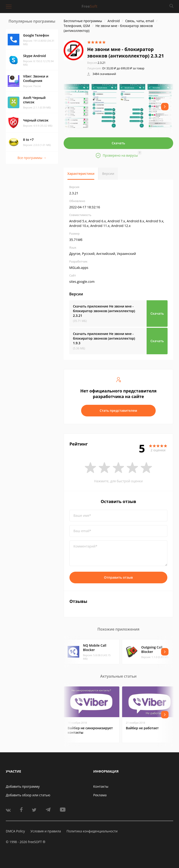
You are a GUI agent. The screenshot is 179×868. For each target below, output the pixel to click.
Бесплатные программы (83, 21)
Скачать (118, 143)
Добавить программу (23, 786)
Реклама (100, 795)
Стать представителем (119, 410)
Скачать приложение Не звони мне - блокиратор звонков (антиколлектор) (104, 311)
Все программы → (32, 158)
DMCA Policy (15, 831)
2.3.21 (96, 63)
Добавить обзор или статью (28, 795)
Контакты (101, 786)
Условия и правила (46, 831)
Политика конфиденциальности (92, 831)
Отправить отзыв (118, 577)
